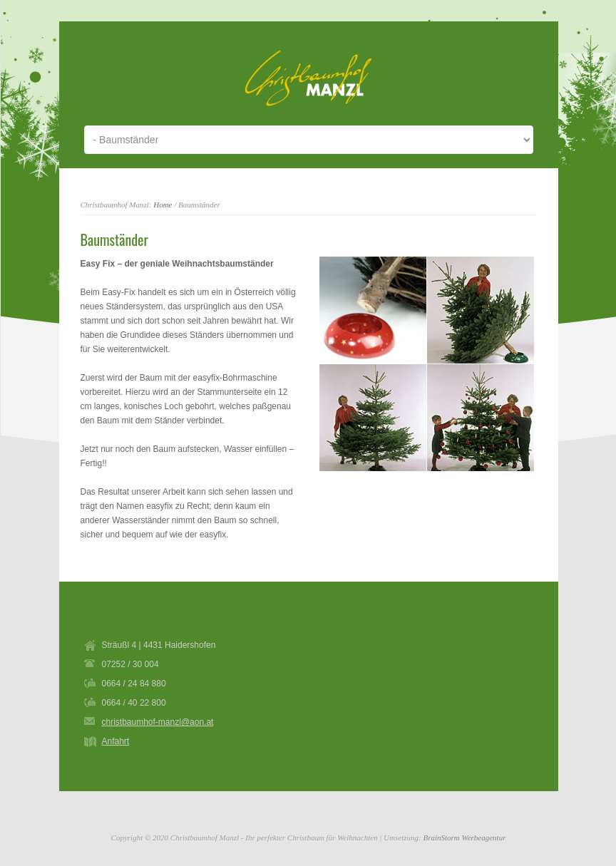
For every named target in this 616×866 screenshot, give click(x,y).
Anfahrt (116, 741)
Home (163, 205)
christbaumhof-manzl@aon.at (158, 722)
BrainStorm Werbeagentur (464, 837)
